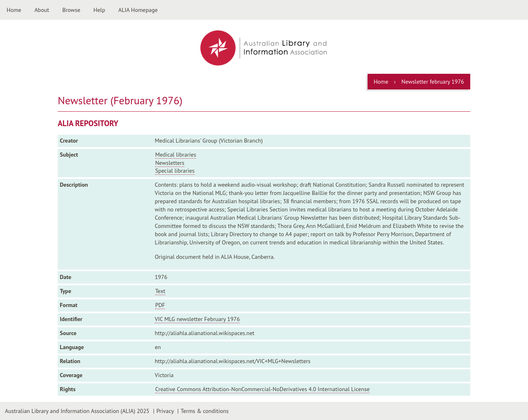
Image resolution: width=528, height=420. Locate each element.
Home (14, 10)
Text (160, 291)
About (42, 10)
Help (99, 10)
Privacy (165, 411)
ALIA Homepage (138, 10)
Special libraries (175, 171)
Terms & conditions (205, 411)
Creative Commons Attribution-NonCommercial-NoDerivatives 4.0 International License (262, 389)
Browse (71, 10)
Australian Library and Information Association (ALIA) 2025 (77, 411)
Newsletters (170, 163)
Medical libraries (176, 155)
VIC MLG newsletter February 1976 (197, 319)
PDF (160, 305)
